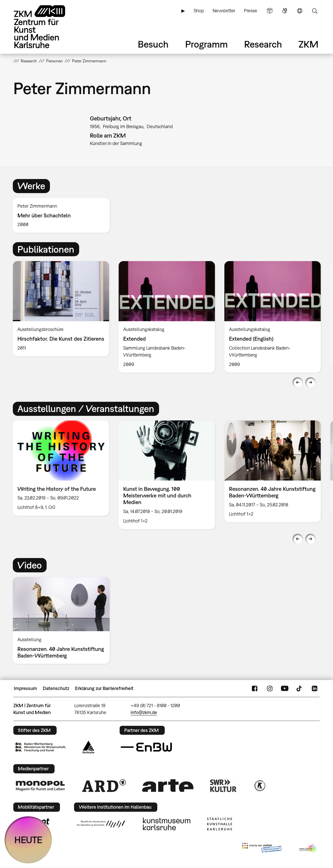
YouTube (285, 688)
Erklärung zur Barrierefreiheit (104, 688)
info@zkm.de (144, 712)
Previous (298, 382)
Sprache (300, 11)
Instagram (270, 688)
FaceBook (255, 688)
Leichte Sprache (270, 11)
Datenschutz (56, 688)
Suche (315, 11)
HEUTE (28, 840)
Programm (206, 44)
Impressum (25, 688)
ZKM (308, 44)
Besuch (153, 44)
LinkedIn (315, 688)
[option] (64, 215)
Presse (251, 11)
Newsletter (224, 11)
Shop (199, 11)
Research (263, 44)
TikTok (300, 688)
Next (310, 382)
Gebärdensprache (285, 11)
